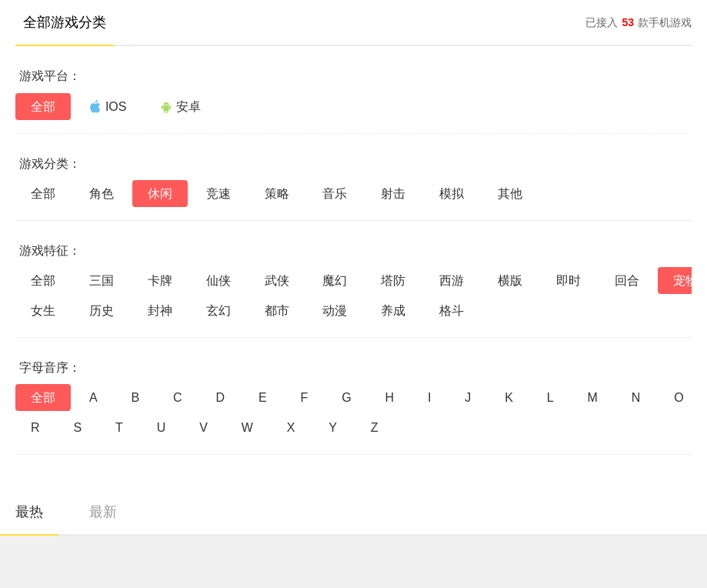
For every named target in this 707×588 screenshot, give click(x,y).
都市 (277, 311)
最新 (103, 512)
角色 (102, 194)
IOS (108, 106)
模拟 (452, 194)
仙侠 (218, 281)
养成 (393, 311)
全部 (43, 107)
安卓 (180, 107)
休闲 (160, 194)
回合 (627, 281)
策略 (277, 194)
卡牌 (160, 281)
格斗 (452, 311)
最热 (29, 512)
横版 (510, 281)
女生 (43, 311)
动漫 (335, 311)
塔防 (393, 281)
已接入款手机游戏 (639, 22)
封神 (160, 311)
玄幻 (218, 311)
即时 (569, 281)
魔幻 (335, 281)
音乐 (335, 194)
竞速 (218, 194)
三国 (102, 281)
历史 (102, 311)
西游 (452, 281)
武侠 (277, 281)
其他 (510, 194)
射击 (393, 194)
